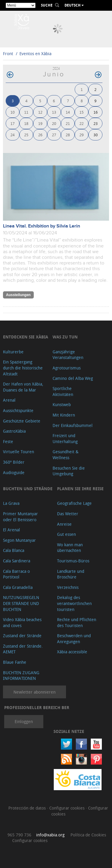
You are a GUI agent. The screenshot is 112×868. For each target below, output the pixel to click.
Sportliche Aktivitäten (63, 391)
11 (26, 112)
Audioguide (14, 472)
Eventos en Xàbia (35, 54)
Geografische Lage (74, 503)
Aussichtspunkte (18, 410)
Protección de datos (28, 808)
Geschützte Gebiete (22, 421)
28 (68, 135)
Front (8, 54)
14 (68, 112)
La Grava (11, 503)
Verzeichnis (68, 587)
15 (82, 112)
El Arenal (11, 530)
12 (40, 112)
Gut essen (66, 534)
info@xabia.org (50, 835)
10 (13, 112)
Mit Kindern (64, 415)
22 (82, 123)
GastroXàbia (14, 431)
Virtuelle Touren (19, 452)
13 (54, 112)
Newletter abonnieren (34, 692)
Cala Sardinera (17, 561)
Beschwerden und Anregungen (74, 639)
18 (26, 123)
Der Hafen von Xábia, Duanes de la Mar (23, 387)
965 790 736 (19, 835)
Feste (8, 441)
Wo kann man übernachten (70, 548)
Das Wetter (68, 514)
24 (13, 135)
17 (13, 123)
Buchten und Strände (28, 489)
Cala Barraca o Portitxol (16, 574)
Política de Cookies (88, 835)
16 (96, 112)
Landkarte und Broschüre (71, 574)
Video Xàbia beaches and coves (22, 622)
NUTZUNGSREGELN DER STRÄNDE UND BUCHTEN (21, 603)
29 (82, 135)
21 (68, 123)
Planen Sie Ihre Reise (80, 489)
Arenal (9, 400)
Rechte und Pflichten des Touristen (77, 622)
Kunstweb (62, 404)
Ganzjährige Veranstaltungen (68, 355)
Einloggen (24, 721)
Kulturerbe (13, 352)
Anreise (64, 524)
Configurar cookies (67, 808)
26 (40, 135)
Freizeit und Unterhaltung (65, 438)
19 (40, 123)
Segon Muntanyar (19, 540)
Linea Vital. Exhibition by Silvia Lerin (42, 226)
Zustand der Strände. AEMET (23, 649)
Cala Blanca (14, 550)
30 (96, 135)
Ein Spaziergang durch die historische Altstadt (23, 368)
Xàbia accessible (72, 652)
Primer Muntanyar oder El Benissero (20, 517)
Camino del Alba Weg (73, 378)
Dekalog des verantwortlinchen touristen (74, 603)
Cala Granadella (18, 587)
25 (26, 135)
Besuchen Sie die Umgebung (69, 471)
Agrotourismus (67, 368)
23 (96, 123)
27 (54, 135)
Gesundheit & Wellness (66, 455)
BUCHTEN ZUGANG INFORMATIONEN (21, 676)
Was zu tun (65, 337)
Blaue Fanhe (15, 662)
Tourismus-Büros (73, 561)
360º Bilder (14, 462)
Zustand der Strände (22, 636)
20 (54, 123)
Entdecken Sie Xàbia (26, 337)
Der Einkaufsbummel (73, 425)
